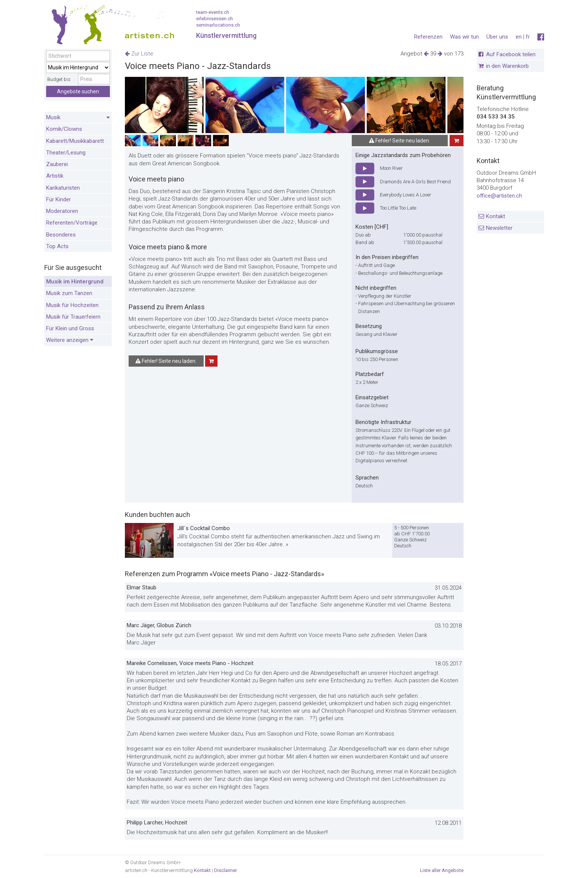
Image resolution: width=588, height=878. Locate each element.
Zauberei (57, 164)
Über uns (497, 37)
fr (528, 37)
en (519, 37)
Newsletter (499, 228)
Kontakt (496, 216)
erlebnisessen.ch (214, 19)
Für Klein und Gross (70, 328)
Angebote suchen (78, 91)
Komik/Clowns (64, 129)
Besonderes (61, 235)
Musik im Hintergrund (75, 282)
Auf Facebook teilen (511, 54)
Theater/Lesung (66, 153)
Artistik (55, 176)
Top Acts (57, 246)
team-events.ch (213, 12)
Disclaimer (226, 870)
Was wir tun (464, 37)
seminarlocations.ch (218, 25)
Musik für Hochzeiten (72, 305)
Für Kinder (58, 199)
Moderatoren (62, 211)
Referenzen (428, 37)
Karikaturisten (63, 188)
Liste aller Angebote (442, 870)
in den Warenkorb (507, 66)
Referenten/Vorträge (72, 223)
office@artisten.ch (499, 196)
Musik (78, 118)
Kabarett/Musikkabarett (75, 141)
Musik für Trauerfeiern (73, 317)
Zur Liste (139, 54)
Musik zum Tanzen (69, 293)
